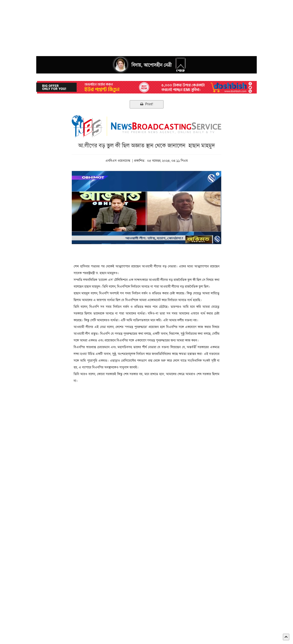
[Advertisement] (112, 26)
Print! (147, 104)
